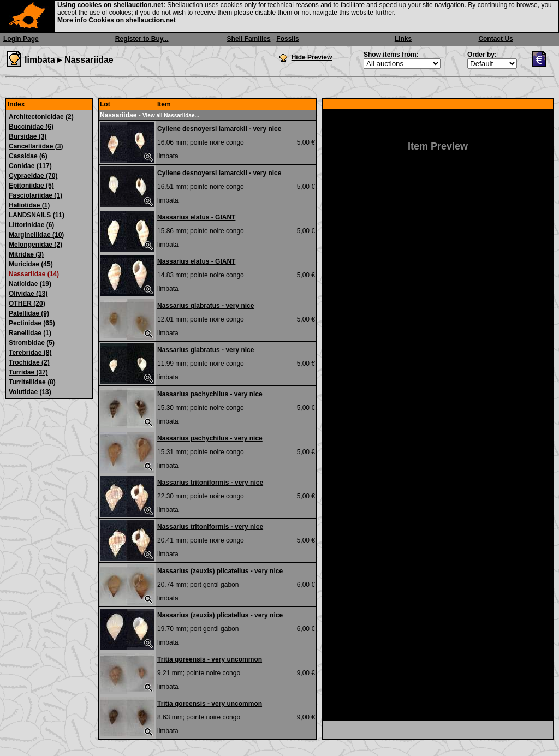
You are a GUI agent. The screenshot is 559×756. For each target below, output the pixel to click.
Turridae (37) (28, 372)
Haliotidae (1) (29, 205)
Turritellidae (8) (32, 382)
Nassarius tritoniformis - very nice (210, 483)
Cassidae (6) (28, 156)
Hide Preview (312, 57)
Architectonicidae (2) (41, 117)
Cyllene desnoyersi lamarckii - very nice (219, 129)
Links (403, 39)
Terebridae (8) (30, 353)
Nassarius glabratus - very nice (206, 306)
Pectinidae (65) (32, 323)
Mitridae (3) (26, 254)
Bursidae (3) (28, 136)
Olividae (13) (28, 294)
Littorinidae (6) (31, 225)
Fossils (287, 39)
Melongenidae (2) (35, 245)
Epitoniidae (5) (31, 186)
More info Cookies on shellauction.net (117, 20)
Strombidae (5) (32, 343)
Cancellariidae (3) (36, 146)
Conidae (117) (30, 166)
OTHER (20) (27, 303)
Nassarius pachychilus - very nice (210, 394)
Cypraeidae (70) (33, 176)
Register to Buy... (142, 39)
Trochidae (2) (29, 362)
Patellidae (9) (29, 313)
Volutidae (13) (30, 392)
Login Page (21, 39)
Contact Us (495, 39)
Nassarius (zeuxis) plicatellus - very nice (220, 571)
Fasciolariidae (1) (35, 195)
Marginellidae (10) (36, 235)
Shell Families (249, 39)
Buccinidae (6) (31, 127)
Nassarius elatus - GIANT (196, 217)
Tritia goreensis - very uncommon (210, 659)
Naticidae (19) (30, 284)
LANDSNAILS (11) (37, 215)
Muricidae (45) (31, 264)
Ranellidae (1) (30, 333)
